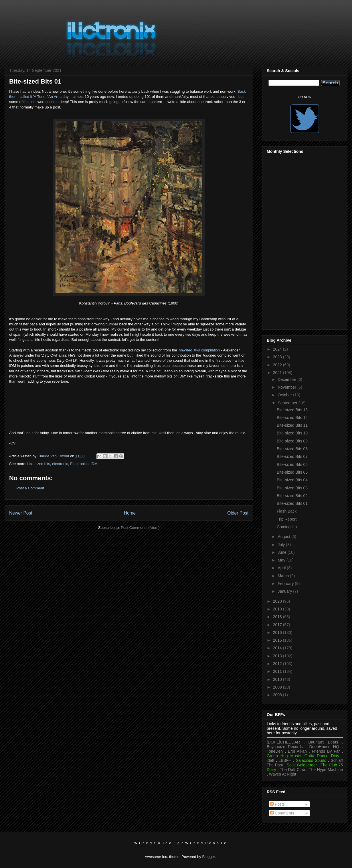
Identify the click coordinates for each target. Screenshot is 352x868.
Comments (282, 813)
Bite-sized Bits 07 (292, 456)
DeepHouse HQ (324, 747)
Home (130, 513)
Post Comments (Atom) (140, 528)
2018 (278, 617)
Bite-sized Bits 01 (292, 503)
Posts (277, 804)
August (284, 537)
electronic (60, 464)
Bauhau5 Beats (323, 742)
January (285, 591)
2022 (278, 365)
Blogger (208, 857)
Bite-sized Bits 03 (292, 488)
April (282, 568)
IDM (94, 464)
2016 (278, 632)
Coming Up (287, 527)
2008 (278, 695)
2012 (278, 664)
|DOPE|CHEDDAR (283, 742)
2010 (278, 679)
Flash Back (287, 511)
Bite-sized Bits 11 (292, 425)
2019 (278, 609)
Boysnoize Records (285, 747)
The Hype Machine (326, 770)
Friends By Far (326, 751)
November (287, 387)
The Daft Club (292, 770)
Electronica (79, 464)
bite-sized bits (39, 464)
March (284, 576)
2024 (278, 349)
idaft (270, 760)
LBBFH (285, 760)
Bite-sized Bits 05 (292, 472)
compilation (199, 350)
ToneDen (275, 751)
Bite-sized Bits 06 (292, 464)
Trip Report (287, 519)
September (288, 403)
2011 (278, 671)
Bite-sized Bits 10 (292, 433)
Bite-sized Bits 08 (292, 449)
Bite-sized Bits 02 (292, 496)
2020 (278, 601)
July (282, 545)
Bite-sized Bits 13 (292, 410)
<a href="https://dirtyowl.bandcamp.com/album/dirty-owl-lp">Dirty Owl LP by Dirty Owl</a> (129, 406)
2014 (278, 648)
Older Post (238, 513)
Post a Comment (30, 488)
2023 (278, 357)
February (286, 584)
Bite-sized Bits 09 (292, 441)
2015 (278, 640)
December (287, 379)
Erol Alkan (297, 751)
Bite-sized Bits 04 (292, 480)
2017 (278, 625)
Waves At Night (283, 774)
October (285, 395)
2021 (278, 373)
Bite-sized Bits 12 (292, 418)
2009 (278, 687)
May (282, 560)
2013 (278, 656)
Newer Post (21, 513)
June (282, 552)
